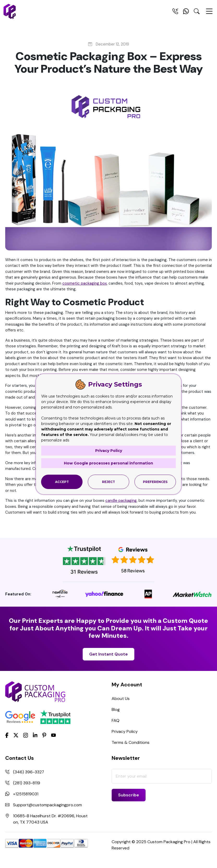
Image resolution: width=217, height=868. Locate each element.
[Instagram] (26, 735)
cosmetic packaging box (85, 283)
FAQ (116, 720)
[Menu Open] (209, 14)
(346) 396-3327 (29, 772)
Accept (62, 482)
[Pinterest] (44, 735)
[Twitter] (16, 735)
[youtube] (53, 735)
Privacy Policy (125, 731)
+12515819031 (26, 794)
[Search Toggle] (197, 12)
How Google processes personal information (108, 463)
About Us (121, 699)
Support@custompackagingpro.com (48, 805)
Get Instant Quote (108, 654)
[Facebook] (7, 735)
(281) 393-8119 (27, 783)
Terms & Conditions (131, 742)
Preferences (155, 482)
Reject (108, 482)
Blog (116, 709)
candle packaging (121, 501)
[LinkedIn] (35, 735)
